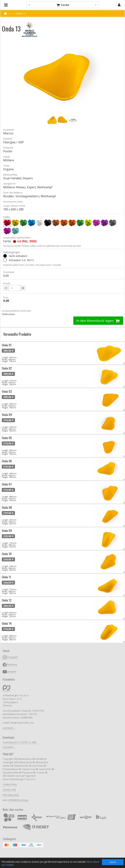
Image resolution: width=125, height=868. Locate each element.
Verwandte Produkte (17, 334)
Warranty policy (11, 795)
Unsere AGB (9, 790)
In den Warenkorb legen (98, 321)
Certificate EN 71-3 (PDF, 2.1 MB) (19, 742)
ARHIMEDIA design (18, 800)
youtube (12, 672)
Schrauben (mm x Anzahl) (48, 265)
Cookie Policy (10, 784)
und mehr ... (9, 728)
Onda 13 (21, 13)
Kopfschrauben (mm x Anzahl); (19, 265)
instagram (13, 657)
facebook (12, 665)
